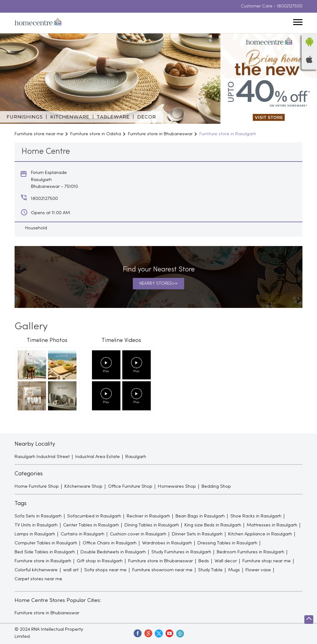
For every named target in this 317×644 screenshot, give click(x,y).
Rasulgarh (136, 457)
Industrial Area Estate (98, 457)
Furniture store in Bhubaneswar (47, 613)
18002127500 (290, 6)
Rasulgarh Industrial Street (42, 457)
